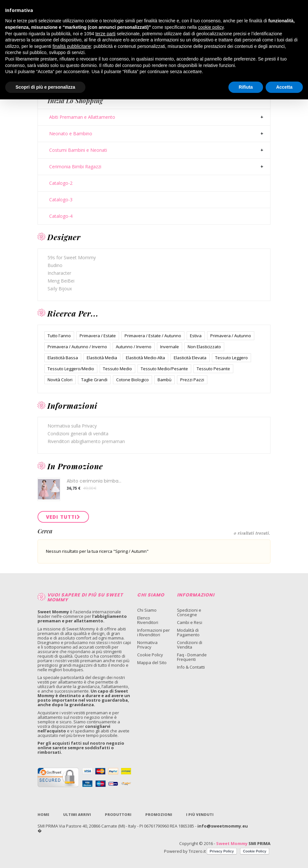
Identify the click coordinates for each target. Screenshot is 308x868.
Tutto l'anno (59, 336)
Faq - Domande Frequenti (192, 657)
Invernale (170, 347)
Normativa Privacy (147, 645)
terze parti (105, 34)
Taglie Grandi (94, 380)
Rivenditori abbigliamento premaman (86, 441)
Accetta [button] (284, 87)
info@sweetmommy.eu (223, 826)
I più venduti (200, 814)
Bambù (165, 380)
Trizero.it (197, 851)
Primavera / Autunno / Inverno (77, 347)
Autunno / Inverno (134, 347)
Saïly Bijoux (60, 289)
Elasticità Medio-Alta (145, 358)
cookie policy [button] (211, 27)
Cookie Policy (150, 655)
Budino (55, 265)
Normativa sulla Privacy (72, 426)
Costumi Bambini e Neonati (78, 150)
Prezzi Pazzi (192, 380)
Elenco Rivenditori (148, 620)
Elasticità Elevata (190, 358)
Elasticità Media (102, 358)
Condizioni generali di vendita (78, 434)
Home (43, 814)
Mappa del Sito (152, 662)
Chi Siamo (147, 610)
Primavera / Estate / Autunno (153, 336)
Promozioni (159, 814)
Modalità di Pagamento (188, 632)
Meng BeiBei (61, 281)
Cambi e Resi (190, 622)
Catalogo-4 (61, 216)
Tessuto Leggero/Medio (71, 369)
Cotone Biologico (132, 380)
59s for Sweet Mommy (72, 257)
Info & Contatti (191, 667)
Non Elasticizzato (204, 347)
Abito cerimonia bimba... (94, 481)
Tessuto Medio (117, 369)
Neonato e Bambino (71, 134)
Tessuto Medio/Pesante (164, 369)
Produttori (118, 814)
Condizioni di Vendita (190, 645)
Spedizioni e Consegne (189, 612)
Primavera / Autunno (231, 336)
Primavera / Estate (98, 336)
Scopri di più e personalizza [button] (45, 87)
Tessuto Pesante (213, 369)
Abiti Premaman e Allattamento (82, 117)
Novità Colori (60, 380)
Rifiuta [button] (246, 87)
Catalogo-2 (61, 183)
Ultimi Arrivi (77, 814)
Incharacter (59, 273)
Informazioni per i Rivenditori (154, 632)
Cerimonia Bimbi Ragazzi (75, 167)
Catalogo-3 (61, 200)
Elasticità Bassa (63, 358)
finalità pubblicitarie (72, 46)
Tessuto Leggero (231, 358)
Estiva (196, 336)
